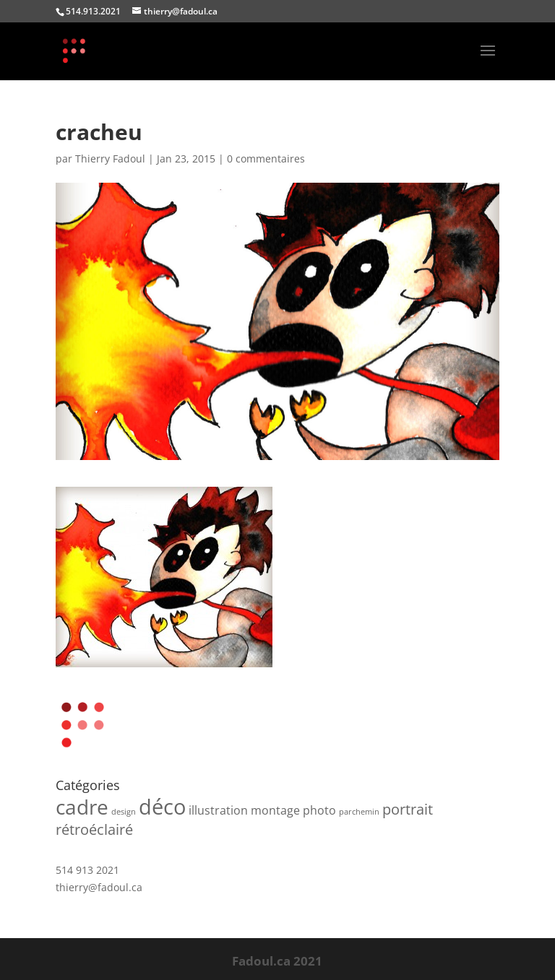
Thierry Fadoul (110, 159)
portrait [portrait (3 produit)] (408, 809)
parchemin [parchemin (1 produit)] (359, 812)
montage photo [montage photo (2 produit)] (293, 810)
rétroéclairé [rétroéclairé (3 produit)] (94, 829)
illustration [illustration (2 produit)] (218, 810)
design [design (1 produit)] (124, 812)
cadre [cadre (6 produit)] (82, 807)
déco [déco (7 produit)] (162, 807)
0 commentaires (266, 159)
